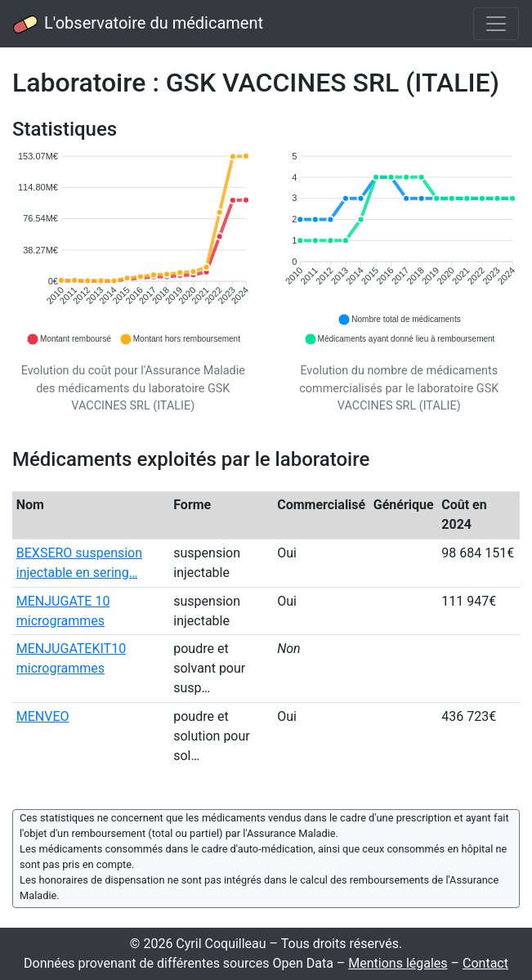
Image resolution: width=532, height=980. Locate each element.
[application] (133, 249)
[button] (69, 339)
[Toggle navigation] (496, 24)
